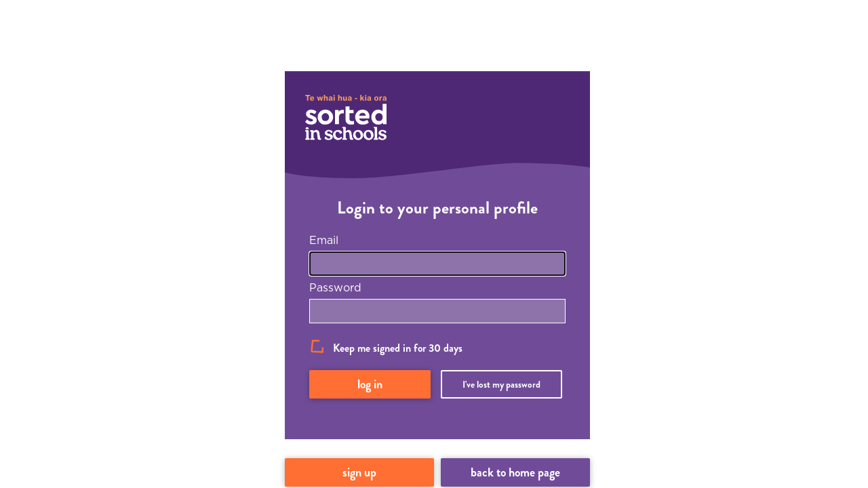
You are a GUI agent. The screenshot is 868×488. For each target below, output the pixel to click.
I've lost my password (501, 384)
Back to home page (515, 472)
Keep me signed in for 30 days (398, 348)
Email (324, 240)
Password (335, 287)
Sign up (359, 472)
